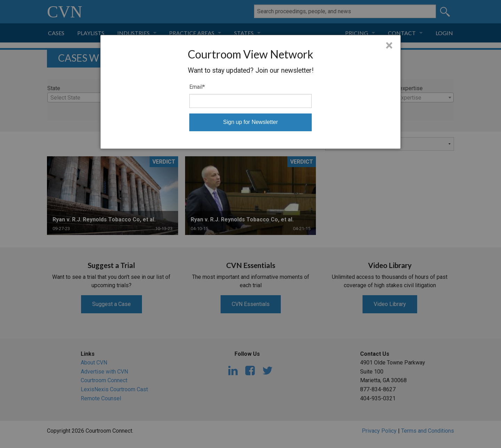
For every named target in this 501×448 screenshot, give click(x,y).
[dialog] (250, 92)
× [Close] (389, 46)
